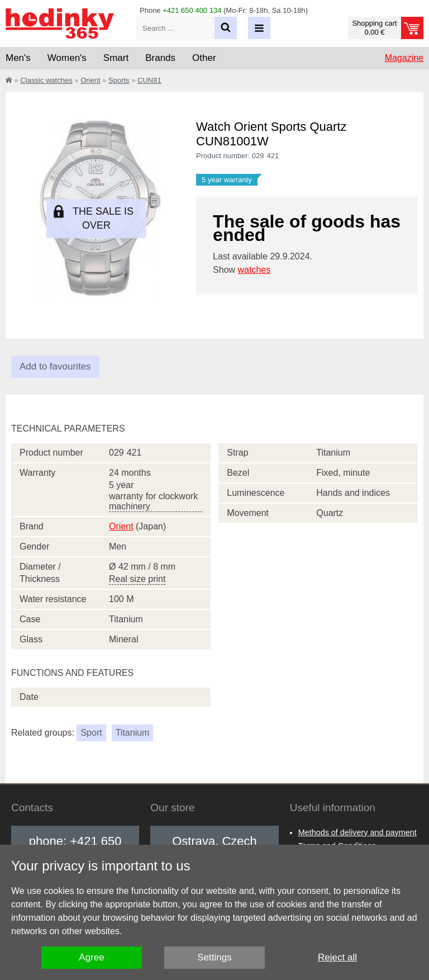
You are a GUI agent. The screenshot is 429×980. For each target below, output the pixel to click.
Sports (119, 80)
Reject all (337, 957)
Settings (214, 957)
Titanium (133, 733)
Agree (91, 957)
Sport (91, 733)
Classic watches (46, 80)
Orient (90, 80)
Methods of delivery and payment (357, 832)
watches (254, 270)
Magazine (404, 58)
